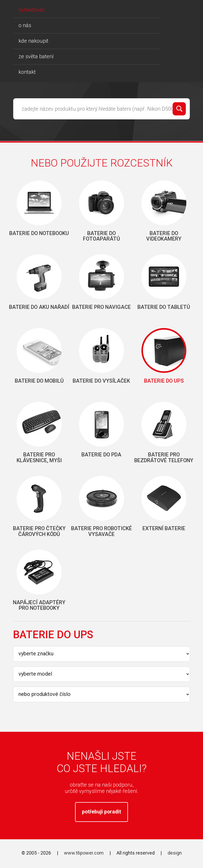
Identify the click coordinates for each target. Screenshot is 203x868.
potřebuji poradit (102, 816)
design (175, 857)
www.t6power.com (84, 857)
